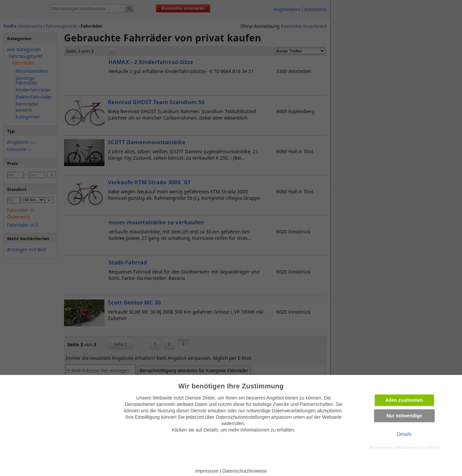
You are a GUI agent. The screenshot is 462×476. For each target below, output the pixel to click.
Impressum (207, 471)
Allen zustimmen (404, 400)
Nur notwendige (404, 416)
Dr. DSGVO (430, 448)
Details (404, 434)
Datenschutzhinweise (245, 471)
